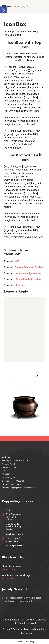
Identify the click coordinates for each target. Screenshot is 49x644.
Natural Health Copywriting (13, 540)
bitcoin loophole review (28, 279)
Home (9, 510)
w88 (17, 261)
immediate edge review (28, 273)
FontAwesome (36, 54)
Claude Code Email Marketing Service (14, 527)
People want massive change (16, 576)
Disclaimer (27, 633)
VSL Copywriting (14, 546)
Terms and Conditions (35, 629)
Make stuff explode (12, 566)
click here (20, 285)
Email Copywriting (15, 534)
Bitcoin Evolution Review (29, 267)
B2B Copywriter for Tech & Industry (14, 517)
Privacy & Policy (11, 629)
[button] (3, 10)
